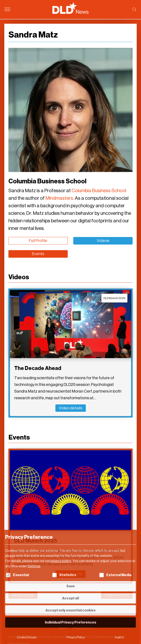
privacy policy (61, 561)
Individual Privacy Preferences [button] (70, 622)
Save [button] (71, 586)
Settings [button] (34, 566)
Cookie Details (27, 637)
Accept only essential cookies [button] (70, 610)
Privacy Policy (76, 637)
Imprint (120, 637)
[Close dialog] (134, 535)
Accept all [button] (70, 598)
